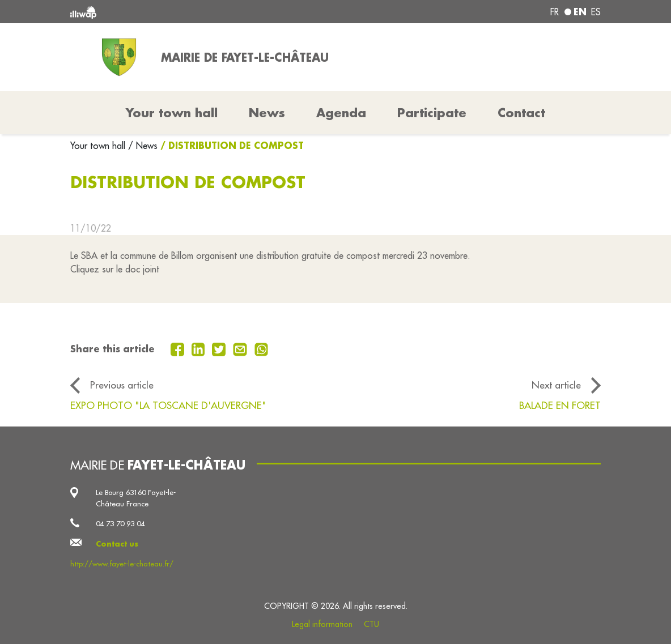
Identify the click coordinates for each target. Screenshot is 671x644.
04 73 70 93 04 (120, 523)
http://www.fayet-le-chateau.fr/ (122, 564)
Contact (521, 113)
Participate (432, 113)
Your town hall (99, 146)
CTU (371, 624)
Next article (556, 385)
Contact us (117, 544)
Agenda (341, 113)
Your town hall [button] (172, 113)
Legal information (322, 624)
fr (555, 12)
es (596, 12)
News (267, 113)
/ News (143, 146)
